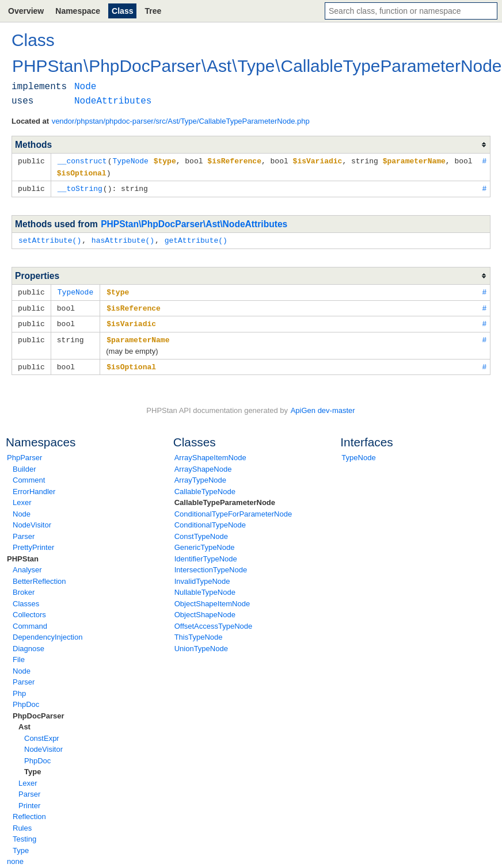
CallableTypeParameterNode (225, 497)
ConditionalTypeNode (210, 520)
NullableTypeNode (205, 587)
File (19, 654)
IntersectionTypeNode (211, 565)
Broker (24, 587)
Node (22, 509)
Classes (26, 599)
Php (19, 688)
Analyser (27, 565)
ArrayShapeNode (203, 464)
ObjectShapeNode (205, 609)
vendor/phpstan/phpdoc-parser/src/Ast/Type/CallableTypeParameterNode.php (181, 121)
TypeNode (358, 452)
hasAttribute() (123, 238)
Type (33, 766)
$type (118, 289)
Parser (24, 531)
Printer (29, 800)
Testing (24, 834)
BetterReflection (39, 576)
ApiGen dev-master (323, 405)
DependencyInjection (47, 632)
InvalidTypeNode (202, 576)
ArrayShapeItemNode (210, 452)
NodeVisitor (32, 520)
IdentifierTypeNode (206, 554)
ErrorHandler (34, 486)
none (15, 856)
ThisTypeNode (199, 632)
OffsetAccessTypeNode (214, 621)
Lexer (22, 497)
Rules (22, 823)
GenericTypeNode (205, 542)
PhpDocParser (39, 711)
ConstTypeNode (201, 531)
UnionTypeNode (201, 643)
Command (30, 621)
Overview (26, 11)
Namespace (78, 11)
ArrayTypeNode (200, 475)
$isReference (134, 305)
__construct (82, 160)
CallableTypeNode (205, 486)
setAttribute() (50, 238)
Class (122, 11)
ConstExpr (42, 733)
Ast (24, 722)
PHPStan (23, 554)
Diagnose (28, 643)
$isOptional (131, 362)
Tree (153, 11)
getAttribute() (196, 238)
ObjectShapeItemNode (212, 599)
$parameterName (138, 335)
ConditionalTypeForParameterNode (233, 509)
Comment (29, 475)
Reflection (29, 811)
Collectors (29, 609)
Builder (24, 464)
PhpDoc (26, 699)
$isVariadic (131, 320)
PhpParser (24, 452)
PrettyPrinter (33, 542)
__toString (80, 187)
